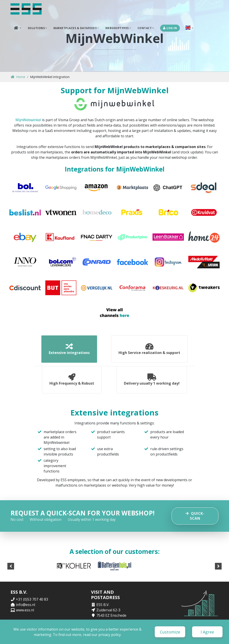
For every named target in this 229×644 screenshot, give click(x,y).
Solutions (36, 28)
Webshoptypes (117, 28)
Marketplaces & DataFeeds (75, 28)
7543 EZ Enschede (111, 615)
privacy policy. (110, 635)
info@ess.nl (25, 605)
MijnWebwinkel (28, 120)
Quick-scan (195, 516)
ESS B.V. (103, 605)
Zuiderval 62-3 (108, 610)
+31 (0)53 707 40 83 (32, 599)
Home (18, 77)
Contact (145, 28)
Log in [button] (170, 28)
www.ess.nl (25, 610)
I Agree (207, 632)
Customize (170, 632)
